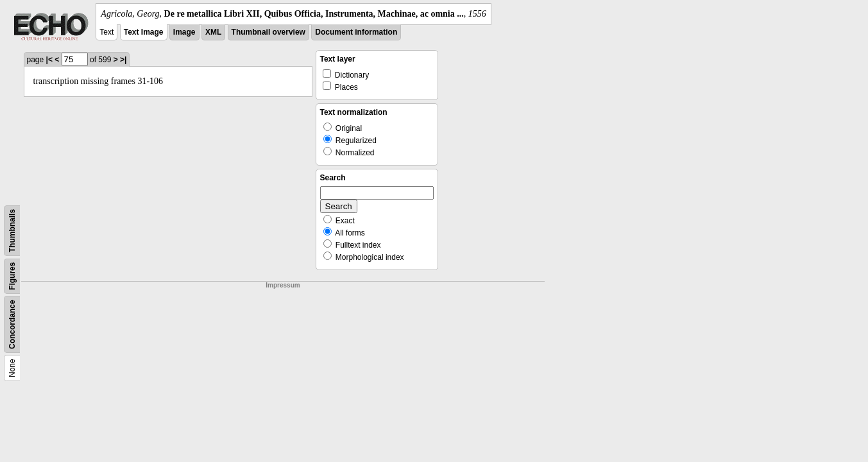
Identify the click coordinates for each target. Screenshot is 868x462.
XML (213, 32)
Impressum (283, 285)
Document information (356, 32)
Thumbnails (12, 231)
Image (184, 32)
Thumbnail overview (268, 32)
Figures (12, 276)
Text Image (144, 32)
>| (123, 60)
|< (49, 60)
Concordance (12, 324)
